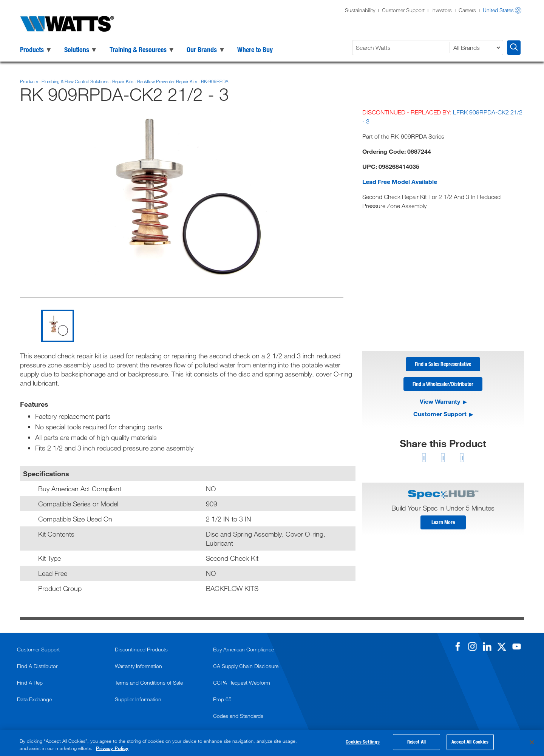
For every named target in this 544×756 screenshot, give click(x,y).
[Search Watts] (402, 48)
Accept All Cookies (470, 743)
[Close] (532, 742)
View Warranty (440, 404)
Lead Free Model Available (400, 181)
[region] (272, 743)
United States (498, 10)
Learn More (443, 525)
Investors (442, 10)
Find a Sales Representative (443, 365)
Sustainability (360, 10)
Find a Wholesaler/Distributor (443, 386)
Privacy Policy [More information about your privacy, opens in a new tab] (112, 748)
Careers (467, 10)
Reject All (416, 743)
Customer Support (403, 10)
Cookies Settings (363, 743)
